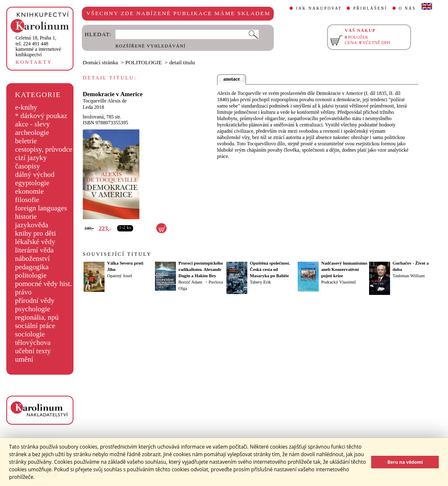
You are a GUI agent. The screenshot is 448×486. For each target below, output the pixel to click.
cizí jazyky (31, 158)
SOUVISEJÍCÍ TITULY (117, 254)
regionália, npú (37, 317)
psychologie (33, 309)
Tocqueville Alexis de (105, 101)
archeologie (32, 133)
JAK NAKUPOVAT (319, 8)
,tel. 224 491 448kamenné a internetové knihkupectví (38, 46)
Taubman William (409, 276)
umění (24, 359)
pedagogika (32, 267)
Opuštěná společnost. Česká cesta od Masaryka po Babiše (270, 269)
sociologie (30, 334)
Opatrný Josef (119, 276)
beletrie (26, 141)
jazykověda (32, 225)
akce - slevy (33, 124)
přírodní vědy (35, 301)
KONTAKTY (34, 62)
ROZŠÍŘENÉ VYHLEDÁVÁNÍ (151, 46)
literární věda (34, 250)
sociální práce (35, 326)
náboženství (33, 259)
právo (23, 292)
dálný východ (35, 175)
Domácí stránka (100, 62)
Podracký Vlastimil (338, 282)
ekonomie (29, 191)
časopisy (28, 166)
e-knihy (26, 107)
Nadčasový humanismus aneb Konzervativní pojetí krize (344, 269)
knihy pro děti (35, 233)
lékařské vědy (35, 242)
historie (26, 217)
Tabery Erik (260, 282)
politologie (31, 275)
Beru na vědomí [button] (405, 462)
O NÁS (407, 8)
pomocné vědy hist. (43, 284)
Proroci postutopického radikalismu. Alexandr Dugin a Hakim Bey (201, 269)
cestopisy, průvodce (44, 149)
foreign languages (41, 208)
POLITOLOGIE (144, 62)
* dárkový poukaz (41, 116)
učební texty (33, 351)
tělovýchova (33, 343)
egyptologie (32, 183)
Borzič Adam (190, 282)
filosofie (27, 200)
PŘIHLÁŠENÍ (370, 8)
